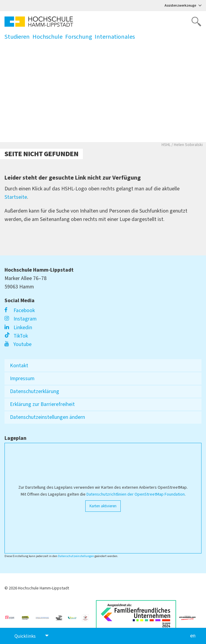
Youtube (18, 344)
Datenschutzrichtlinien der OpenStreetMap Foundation (136, 494)
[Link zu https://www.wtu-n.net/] (45, 615)
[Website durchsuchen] (196, 22)
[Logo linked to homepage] (39, 22)
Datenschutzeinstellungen (76, 556)
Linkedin (18, 328)
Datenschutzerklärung (35, 391)
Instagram (21, 319)
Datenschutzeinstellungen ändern (47, 417)
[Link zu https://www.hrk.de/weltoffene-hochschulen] (28, 615)
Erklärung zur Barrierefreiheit (42, 404)
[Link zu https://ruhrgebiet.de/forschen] (61, 615)
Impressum (22, 379)
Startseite (16, 197)
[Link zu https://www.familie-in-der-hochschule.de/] (75, 615)
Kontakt (19, 366)
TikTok (16, 336)
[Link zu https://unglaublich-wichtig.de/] (13, 615)
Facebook (20, 310)
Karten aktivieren (103, 506)
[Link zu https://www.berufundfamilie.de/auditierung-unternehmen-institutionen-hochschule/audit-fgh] (88, 615)
